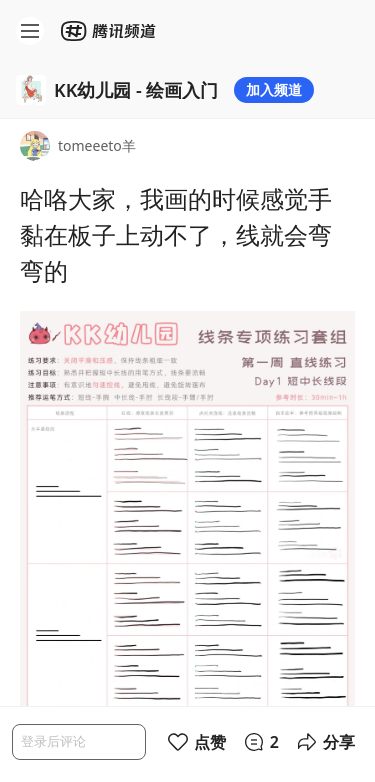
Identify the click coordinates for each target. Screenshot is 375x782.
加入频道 (274, 89)
